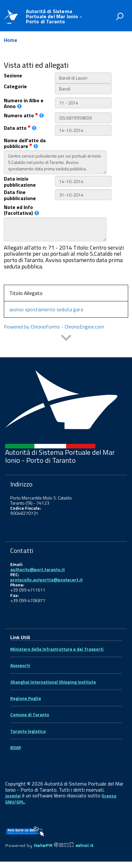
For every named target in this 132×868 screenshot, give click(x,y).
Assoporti (20, 665)
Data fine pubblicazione (20, 195)
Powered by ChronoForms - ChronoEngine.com (54, 327)
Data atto (20, 128)
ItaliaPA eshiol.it (63, 845)
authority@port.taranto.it (38, 569)
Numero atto (24, 115)
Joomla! (13, 796)
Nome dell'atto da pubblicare (25, 143)
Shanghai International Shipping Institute (53, 682)
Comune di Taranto (30, 714)
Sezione (13, 75)
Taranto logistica (28, 731)
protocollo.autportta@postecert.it (47, 580)
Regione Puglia (26, 698)
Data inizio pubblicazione (20, 182)
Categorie (15, 86)
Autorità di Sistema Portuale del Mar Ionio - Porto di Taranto (54, 16)
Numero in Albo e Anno (24, 103)
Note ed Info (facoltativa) (21, 210)
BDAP (16, 747)
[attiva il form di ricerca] (120, 16)
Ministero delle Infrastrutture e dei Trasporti (57, 649)
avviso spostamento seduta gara (46, 309)
